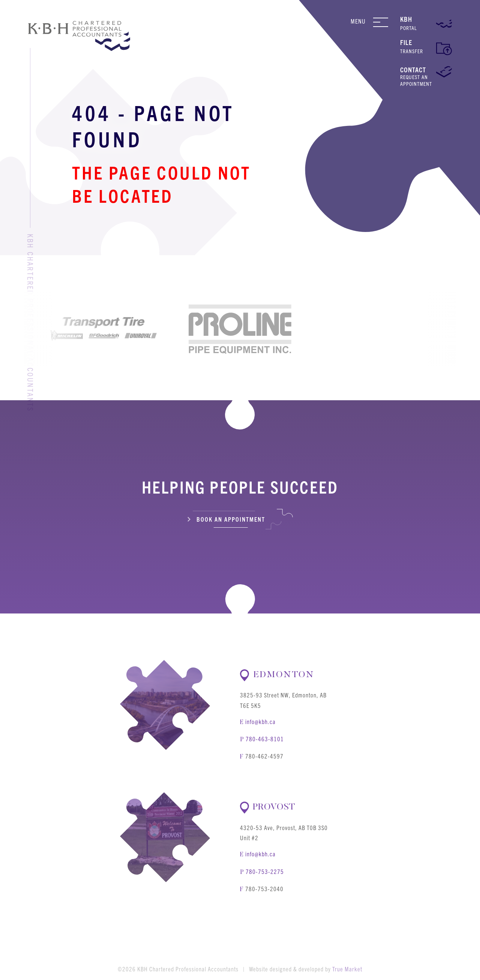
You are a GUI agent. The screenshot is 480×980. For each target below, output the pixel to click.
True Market (347, 969)
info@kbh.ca (260, 721)
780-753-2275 (265, 871)
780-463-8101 (265, 739)
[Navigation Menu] (384, 22)
